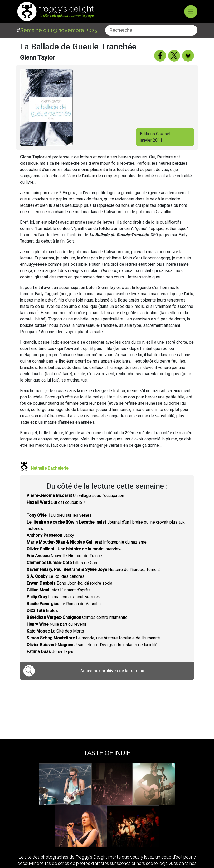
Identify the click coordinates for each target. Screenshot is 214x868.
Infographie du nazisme (87, 542)
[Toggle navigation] (191, 12)
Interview (74, 549)
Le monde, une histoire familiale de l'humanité (93, 638)
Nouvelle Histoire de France (64, 556)
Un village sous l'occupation (75, 496)
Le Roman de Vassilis (64, 604)
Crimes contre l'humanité (77, 617)
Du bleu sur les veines (59, 515)
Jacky (50, 535)
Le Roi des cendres (56, 576)
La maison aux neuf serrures (64, 597)
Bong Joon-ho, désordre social (70, 583)
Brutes (42, 611)
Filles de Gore (63, 563)
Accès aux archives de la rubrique (113, 671)
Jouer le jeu (50, 652)
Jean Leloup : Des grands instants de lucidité (92, 645)
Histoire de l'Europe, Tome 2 (93, 570)
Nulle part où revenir (57, 624)
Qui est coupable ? (56, 502)
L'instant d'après (59, 590)
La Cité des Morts (55, 631)
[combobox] (151, 30)
